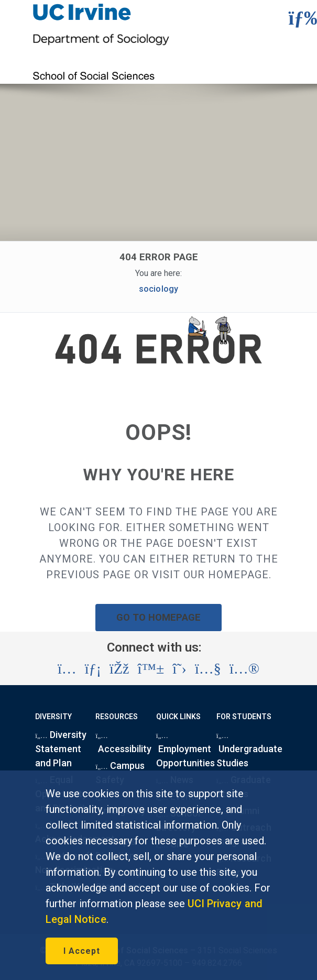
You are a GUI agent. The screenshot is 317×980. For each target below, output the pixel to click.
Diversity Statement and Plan (61, 749)
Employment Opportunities (185, 752)
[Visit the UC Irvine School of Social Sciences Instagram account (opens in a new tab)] (67, 669)
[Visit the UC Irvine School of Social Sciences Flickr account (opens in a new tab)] (244, 669)
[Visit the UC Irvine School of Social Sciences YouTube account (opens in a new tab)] (208, 669)
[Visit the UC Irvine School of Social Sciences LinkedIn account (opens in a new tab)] (93, 669)
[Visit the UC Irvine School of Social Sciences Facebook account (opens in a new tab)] (119, 669)
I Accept (82, 951)
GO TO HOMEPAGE (159, 617)
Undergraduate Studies (250, 752)
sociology (158, 289)
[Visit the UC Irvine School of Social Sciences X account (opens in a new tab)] (179, 669)
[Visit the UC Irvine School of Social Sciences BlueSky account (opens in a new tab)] (151, 669)
